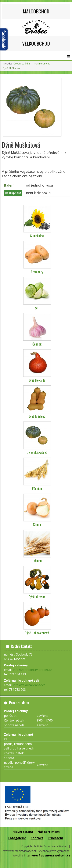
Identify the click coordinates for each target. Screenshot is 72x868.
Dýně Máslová (37, 416)
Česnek (37, 344)
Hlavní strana (23, 832)
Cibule (37, 525)
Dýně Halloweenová (37, 633)
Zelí (37, 308)
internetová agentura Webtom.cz (47, 855)
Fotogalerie (17, 838)
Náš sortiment (49, 832)
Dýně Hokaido (37, 380)
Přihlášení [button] (55, 838)
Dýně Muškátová (37, 452)
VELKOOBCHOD (36, 43)
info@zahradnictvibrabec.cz (32, 670)
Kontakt (37, 838)
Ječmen (37, 561)
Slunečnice (37, 236)
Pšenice (37, 488)
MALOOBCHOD (36, 11)
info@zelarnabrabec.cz (29, 685)
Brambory (37, 272)
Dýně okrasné (37, 597)
